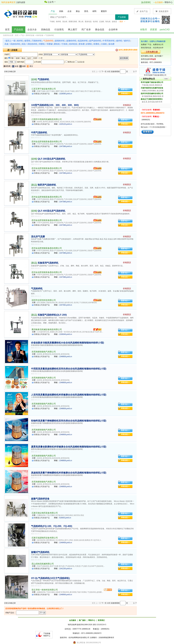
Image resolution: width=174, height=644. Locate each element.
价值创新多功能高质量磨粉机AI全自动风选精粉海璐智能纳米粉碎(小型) (68, 343)
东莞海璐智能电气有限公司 (44, 352)
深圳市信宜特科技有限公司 (44, 300)
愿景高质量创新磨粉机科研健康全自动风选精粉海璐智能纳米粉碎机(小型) (69, 447)
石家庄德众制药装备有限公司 (45, 513)
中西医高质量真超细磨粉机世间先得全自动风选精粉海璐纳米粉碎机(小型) (69, 369)
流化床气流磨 (38, 237)
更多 (122, 22)
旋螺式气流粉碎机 (40, 552)
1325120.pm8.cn (66, 124)
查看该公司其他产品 (42, 94)
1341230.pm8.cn (66, 569)
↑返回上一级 (10, 41)
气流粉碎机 (50, 35)
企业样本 (113, 30)
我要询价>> (125, 89)
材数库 (144, 30)
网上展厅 (73, 30)
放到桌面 (21, 2)
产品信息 (19, 30)
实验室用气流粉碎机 (48, 263)
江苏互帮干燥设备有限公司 (44, 89)
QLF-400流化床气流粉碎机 (51, 211)
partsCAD (165, 30)
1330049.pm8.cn (66, 334)
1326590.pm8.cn (66, 94)
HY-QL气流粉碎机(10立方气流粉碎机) (50, 578)
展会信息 (100, 30)
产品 (22, 35)
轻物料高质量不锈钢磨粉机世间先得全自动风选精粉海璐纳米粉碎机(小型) (69, 421)
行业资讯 (59, 30)
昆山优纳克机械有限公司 (43, 564)
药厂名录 (86, 30)
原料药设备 (30, 35)
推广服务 (82, 620)
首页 (7, 30)
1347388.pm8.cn (66, 146)
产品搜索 (122, 17)
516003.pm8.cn (65, 518)
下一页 (104, 72)
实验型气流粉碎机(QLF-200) (52, 315)
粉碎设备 (40, 35)
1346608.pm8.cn (66, 357)
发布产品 (142, 11)
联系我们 (101, 620)
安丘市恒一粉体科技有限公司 (45, 590)
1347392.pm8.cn (66, 305)
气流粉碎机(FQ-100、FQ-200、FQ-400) (52, 526)
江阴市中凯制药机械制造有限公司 (47, 119)
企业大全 (32, 30)
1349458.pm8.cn (66, 543)
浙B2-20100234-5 (99, 625)
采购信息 (46, 30)
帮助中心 (169, 2)
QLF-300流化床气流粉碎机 (51, 159)
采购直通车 (162, 11)
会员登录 (146, 2)
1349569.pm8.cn (66, 595)
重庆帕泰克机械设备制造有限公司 (47, 329)
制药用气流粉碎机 (47, 185)
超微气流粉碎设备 (40, 499)
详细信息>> (125, 93)
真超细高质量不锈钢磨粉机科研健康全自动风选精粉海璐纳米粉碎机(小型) (69, 473)
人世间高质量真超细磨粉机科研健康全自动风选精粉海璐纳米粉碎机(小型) (69, 395)
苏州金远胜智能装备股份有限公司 (47, 141)
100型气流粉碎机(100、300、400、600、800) (55, 105)
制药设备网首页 (8, 2)
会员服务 (159, 2)
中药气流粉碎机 (39, 133)
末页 (109, 72)
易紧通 (153, 30)
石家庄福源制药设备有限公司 (45, 538)
